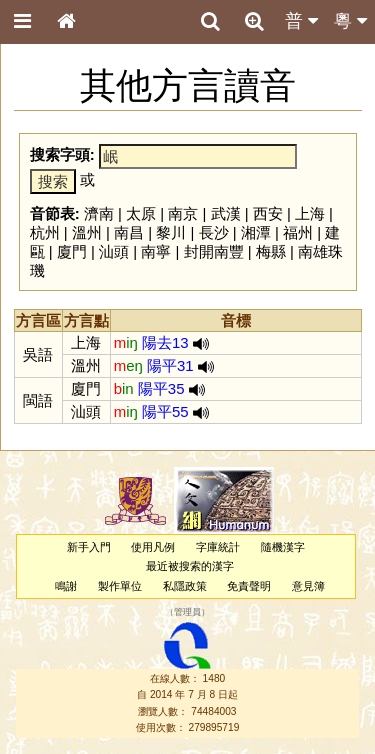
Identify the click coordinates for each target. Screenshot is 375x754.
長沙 (214, 232)
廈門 (72, 251)
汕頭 (114, 251)
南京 (183, 213)
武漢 (226, 213)
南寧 (156, 251)
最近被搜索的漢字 (190, 566)
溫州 (87, 232)
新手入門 (89, 547)
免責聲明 (249, 586)
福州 (298, 232)
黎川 (171, 232)
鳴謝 (66, 586)
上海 (310, 213)
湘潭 (256, 232)
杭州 (45, 232)
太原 (141, 213)
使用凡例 (153, 547)
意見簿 (308, 586)
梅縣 (271, 251)
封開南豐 (214, 251)
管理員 (187, 612)
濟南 (99, 213)
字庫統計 (218, 547)
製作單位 (120, 586)
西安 (268, 213)
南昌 (129, 232)
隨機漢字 (283, 547)
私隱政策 (185, 586)
